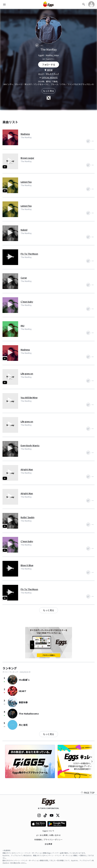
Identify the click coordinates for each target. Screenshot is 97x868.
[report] (42, 45)
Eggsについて (49, 831)
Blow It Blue (27, 565)
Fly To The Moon (29, 254)
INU (22, 326)
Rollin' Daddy (28, 517)
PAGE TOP (88, 793)
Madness (25, 134)
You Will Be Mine (29, 398)
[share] (37, 45)
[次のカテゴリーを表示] (92, 761)
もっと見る (49, 91)
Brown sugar (27, 158)
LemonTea (26, 182)
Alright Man (27, 469)
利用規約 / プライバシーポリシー (48, 839)
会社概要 (48, 844)
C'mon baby (27, 302)
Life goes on (27, 374)
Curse (24, 278)
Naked (24, 230)
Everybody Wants (30, 445)
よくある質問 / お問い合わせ (48, 835)
